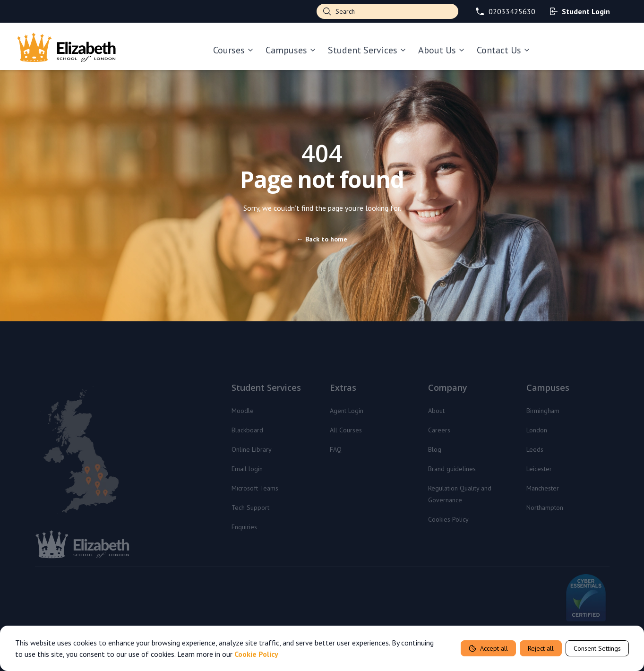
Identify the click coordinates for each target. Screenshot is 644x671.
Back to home (322, 239)
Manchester (543, 488)
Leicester (539, 469)
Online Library (252, 449)
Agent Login (347, 411)
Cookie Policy (256, 654)
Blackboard (247, 430)
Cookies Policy (448, 519)
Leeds (535, 449)
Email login (247, 469)
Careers (439, 430)
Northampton (545, 508)
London (537, 430)
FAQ (336, 449)
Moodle (243, 411)
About (436, 411)
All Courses (346, 430)
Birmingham (543, 411)
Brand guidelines (452, 469)
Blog (435, 449)
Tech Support (250, 508)
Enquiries (244, 527)
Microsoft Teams (255, 488)
